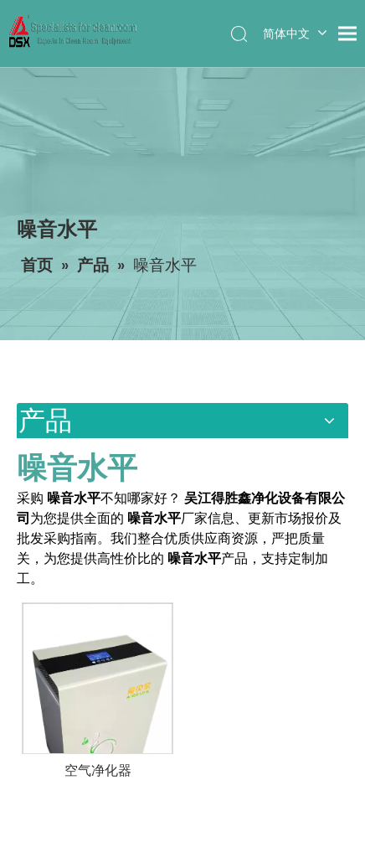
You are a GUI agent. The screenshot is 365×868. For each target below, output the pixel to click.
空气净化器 (98, 771)
